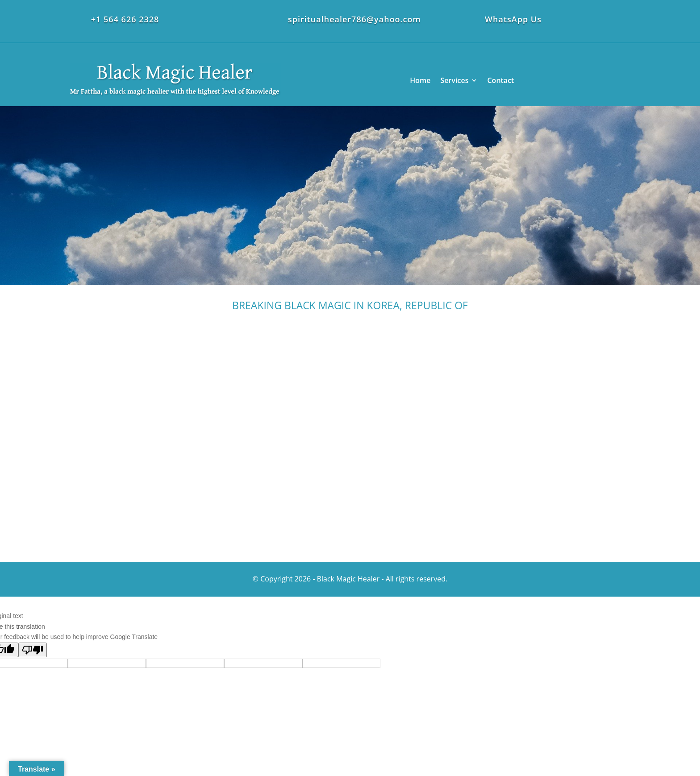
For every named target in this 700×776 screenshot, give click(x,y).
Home (420, 80)
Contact (500, 80)
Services (455, 80)
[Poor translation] (33, 650)
